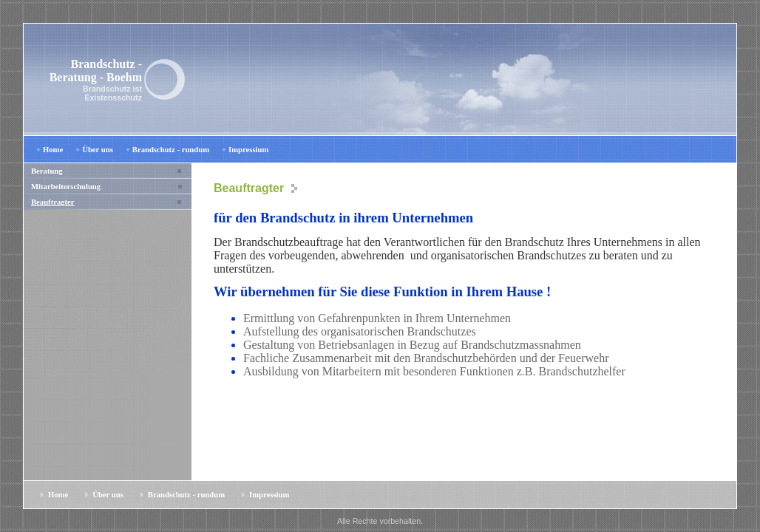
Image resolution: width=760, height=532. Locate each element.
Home (53, 150)
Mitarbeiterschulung (66, 187)
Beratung (47, 171)
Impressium (248, 150)
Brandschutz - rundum (171, 150)
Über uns (98, 150)
